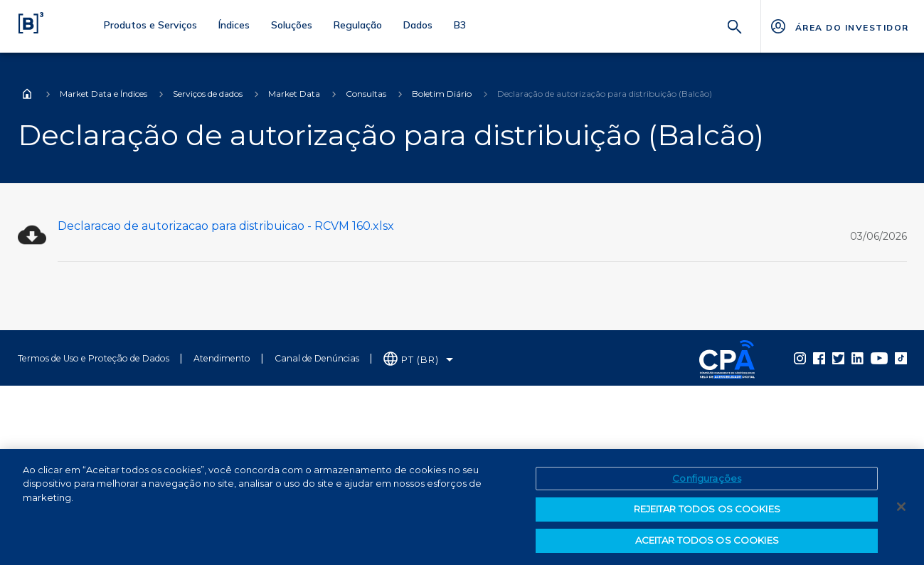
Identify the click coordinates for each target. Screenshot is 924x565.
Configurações (707, 482)
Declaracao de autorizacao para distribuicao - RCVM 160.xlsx (226, 226)
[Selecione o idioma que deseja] (419, 360)
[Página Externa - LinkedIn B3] (857, 358)
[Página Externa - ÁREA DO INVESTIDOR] (839, 26)
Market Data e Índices (103, 94)
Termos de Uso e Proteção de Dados (94, 358)
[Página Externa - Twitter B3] (838, 358)
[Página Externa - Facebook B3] (819, 358)
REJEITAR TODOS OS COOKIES (707, 513)
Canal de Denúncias (317, 358)
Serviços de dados (208, 94)
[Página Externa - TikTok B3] (901, 358)
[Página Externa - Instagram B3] (800, 358)
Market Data (294, 94)
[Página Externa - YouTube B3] (879, 358)
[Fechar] (901, 510)
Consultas (366, 94)
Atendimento (222, 358)
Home (27, 94)
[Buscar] (735, 25)
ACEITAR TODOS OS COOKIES (707, 544)
